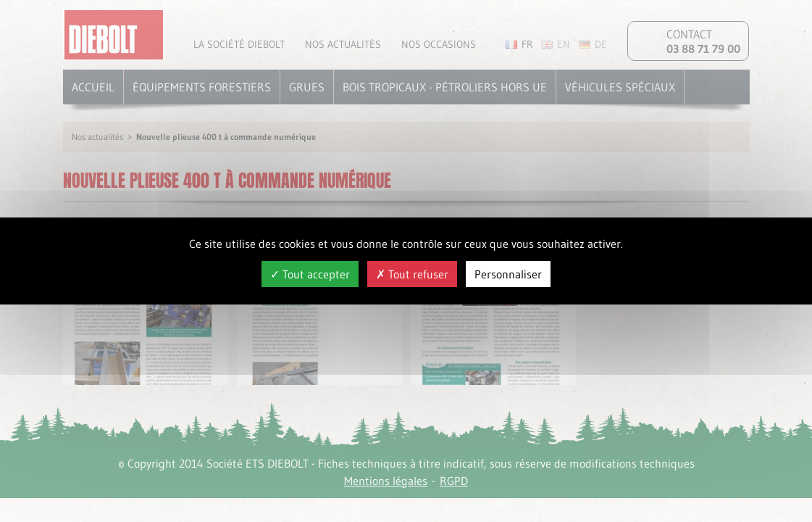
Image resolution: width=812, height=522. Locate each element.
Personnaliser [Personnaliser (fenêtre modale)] (508, 274)
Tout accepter (310, 274)
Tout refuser (412, 274)
